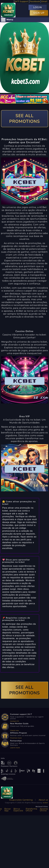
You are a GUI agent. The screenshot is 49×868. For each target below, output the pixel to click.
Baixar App (8, 810)
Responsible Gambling (21, 800)
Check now (15, 730)
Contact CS (15, 721)
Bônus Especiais (18, 810)
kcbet (46, 803)
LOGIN (38, 7)
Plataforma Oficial (31, 810)
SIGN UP (39, 13)
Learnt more (15, 748)
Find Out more (16, 738)
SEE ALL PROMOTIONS (24, 119)
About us (43, 800)
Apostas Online (44, 810)
